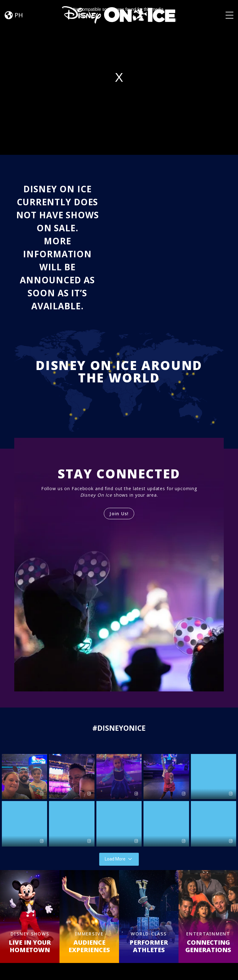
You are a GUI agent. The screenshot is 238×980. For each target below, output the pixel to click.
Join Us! (119, 514)
